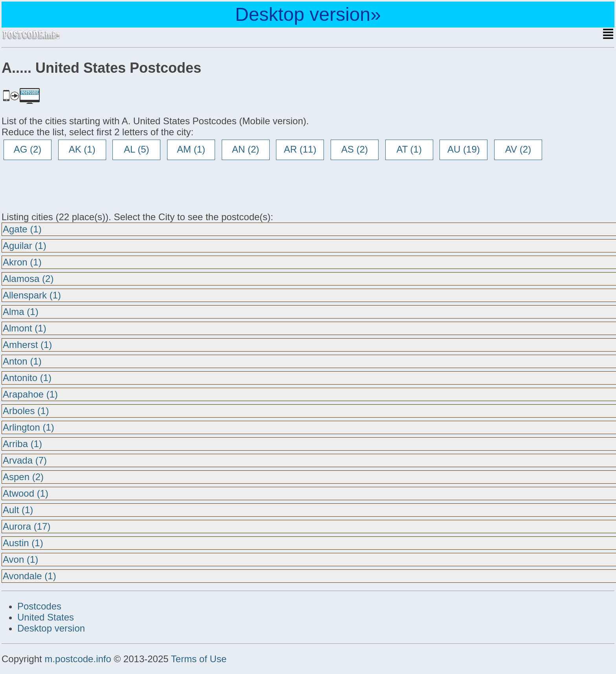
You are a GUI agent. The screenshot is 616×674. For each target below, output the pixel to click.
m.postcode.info (78, 659)
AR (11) (300, 149)
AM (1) (191, 149)
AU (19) (464, 149)
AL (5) (136, 149)
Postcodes (39, 606)
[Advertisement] (64, 186)
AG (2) (28, 149)
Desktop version (51, 628)
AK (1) (82, 149)
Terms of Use (199, 659)
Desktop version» (308, 14)
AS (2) (355, 149)
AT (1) (409, 149)
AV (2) (518, 149)
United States (46, 617)
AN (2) (245, 149)
